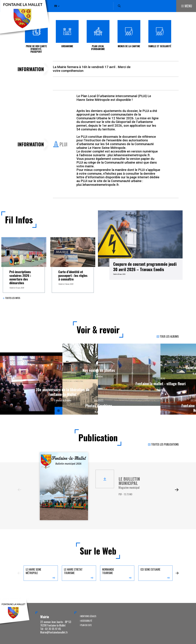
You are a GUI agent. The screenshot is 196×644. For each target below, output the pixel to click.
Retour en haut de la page (190, 603)
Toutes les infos (13, 298)
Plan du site (86, 625)
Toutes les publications (165, 445)
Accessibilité (86, 621)
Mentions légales (88, 616)
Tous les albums (169, 337)
